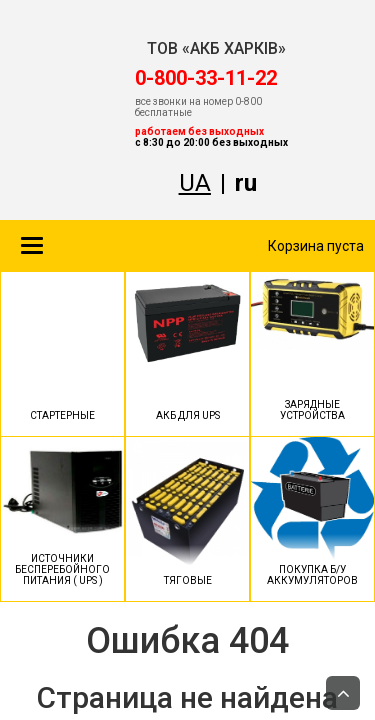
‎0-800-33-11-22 (206, 78)
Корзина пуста (316, 246)
